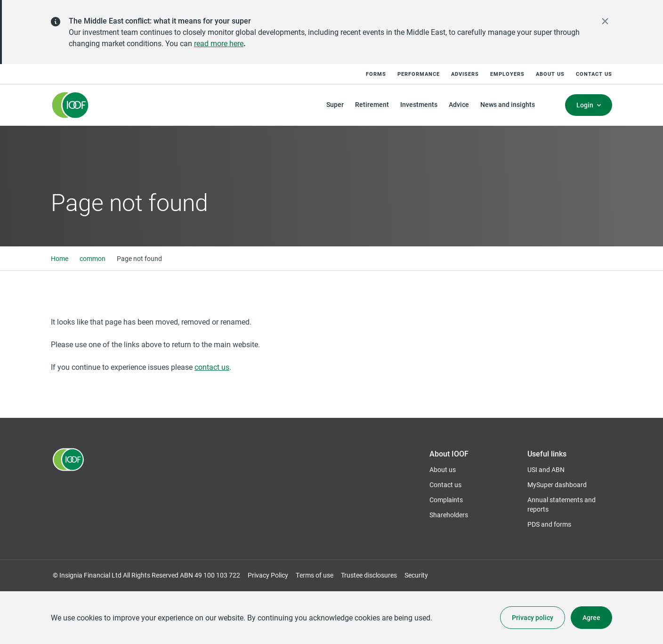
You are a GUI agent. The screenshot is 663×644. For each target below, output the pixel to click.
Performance (419, 74)
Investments (419, 104)
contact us (212, 367)
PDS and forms (549, 524)
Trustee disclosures (369, 575)
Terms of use (315, 575)
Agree (591, 617)
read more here (219, 43)
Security (416, 575)
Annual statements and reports (562, 504)
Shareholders (449, 515)
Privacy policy (533, 617)
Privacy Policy (268, 575)
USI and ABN (546, 469)
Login (585, 105)
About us (550, 74)
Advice (459, 104)
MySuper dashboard (557, 485)
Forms (376, 74)
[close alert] (605, 21)
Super (335, 104)
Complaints (446, 500)
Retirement (372, 104)
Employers (507, 74)
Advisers (465, 74)
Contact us (594, 74)
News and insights (508, 104)
